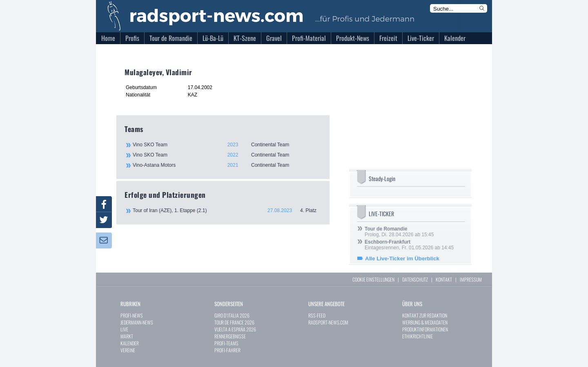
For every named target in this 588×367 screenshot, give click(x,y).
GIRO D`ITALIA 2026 (232, 315)
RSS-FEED (317, 315)
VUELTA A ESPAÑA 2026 (235, 329)
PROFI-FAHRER (227, 350)
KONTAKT (444, 279)
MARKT (127, 336)
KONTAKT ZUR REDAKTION (425, 315)
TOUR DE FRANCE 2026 (234, 322)
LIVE (124, 329)
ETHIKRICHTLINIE (418, 336)
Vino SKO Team (227, 145)
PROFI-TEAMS (226, 343)
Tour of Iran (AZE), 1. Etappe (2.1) (227, 210)
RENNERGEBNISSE (230, 336)
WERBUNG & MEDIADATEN (425, 322)
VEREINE (128, 350)
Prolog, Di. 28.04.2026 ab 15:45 (399, 232)
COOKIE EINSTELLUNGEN (373, 279)
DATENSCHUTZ (415, 279)
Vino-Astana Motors (227, 165)
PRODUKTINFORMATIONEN (425, 329)
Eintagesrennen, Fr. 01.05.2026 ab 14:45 (409, 245)
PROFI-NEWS (132, 315)
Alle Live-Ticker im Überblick (402, 258)
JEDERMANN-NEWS (137, 322)
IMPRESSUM (471, 279)
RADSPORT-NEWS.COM (328, 322)
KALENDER (130, 343)
